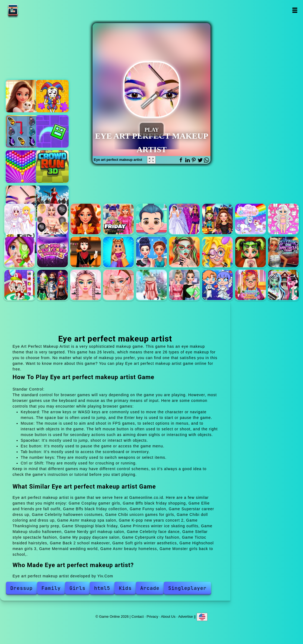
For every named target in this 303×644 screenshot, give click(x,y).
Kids (125, 588)
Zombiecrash (52, 202)
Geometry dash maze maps (52, 131)
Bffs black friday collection (118, 219)
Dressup (22, 588)
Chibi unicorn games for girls (251, 219)
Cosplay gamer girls (20, 219)
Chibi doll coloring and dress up (283, 219)
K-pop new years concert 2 (52, 252)
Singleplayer (187, 588)
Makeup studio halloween (184, 252)
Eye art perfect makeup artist (22, 202)
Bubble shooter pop (22, 167)
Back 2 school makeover (118, 285)
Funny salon (151, 219)
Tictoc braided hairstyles (86, 285)
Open (295, 10)
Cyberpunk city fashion (52, 285)
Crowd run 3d (52, 167)
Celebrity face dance (251, 252)
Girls (77, 588)
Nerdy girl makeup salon (217, 252)
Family (51, 588)
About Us (168, 617)
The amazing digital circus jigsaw (52, 96)
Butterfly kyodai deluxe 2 (22, 131)
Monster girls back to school (283, 285)
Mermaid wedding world (217, 285)
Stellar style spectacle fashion (283, 252)
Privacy (153, 617)
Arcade (150, 588)
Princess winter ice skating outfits (151, 252)
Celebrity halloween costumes (217, 219)
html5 (102, 588)
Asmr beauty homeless (251, 285)
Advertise (186, 617)
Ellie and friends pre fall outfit (86, 219)
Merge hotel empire (22, 96)
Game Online (30, 10)
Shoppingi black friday (118, 252)
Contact (138, 617)
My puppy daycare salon (20, 285)
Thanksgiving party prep (86, 252)
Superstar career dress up (184, 219)
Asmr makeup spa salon (20, 252)
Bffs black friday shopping (52, 219)
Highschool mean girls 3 (184, 285)
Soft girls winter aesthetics (151, 285)
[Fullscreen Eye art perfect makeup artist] (151, 160)
